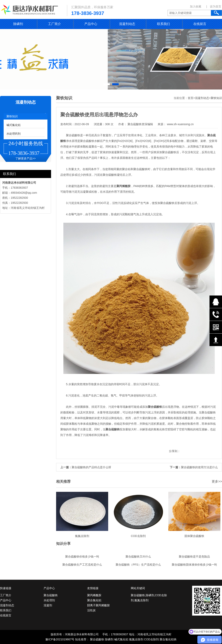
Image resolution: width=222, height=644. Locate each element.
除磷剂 (18, 24)
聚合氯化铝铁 (168, 639)
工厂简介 (54, 24)
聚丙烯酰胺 (94, 595)
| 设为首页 (214, 6)
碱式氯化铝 (14, 125)
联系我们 (163, 24)
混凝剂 (48, 605)
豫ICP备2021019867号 (60, 639)
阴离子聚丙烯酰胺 (98, 605)
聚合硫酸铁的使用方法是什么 (199, 467)
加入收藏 (196, 6)
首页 (191, 98)
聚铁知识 (12, 116)
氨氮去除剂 (136, 639)
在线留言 (200, 24)
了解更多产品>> (25, 158)
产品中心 (91, 24)
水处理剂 (49, 600)
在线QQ (216, 302)
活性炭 (91, 610)
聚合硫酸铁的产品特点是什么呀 (91, 467)
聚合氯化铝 (94, 600)
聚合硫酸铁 (51, 595)
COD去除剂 (151, 639)
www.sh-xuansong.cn (180, 124)
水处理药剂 (14, 134)
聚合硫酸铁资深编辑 (140, 124)
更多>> (217, 481)
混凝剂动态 (127, 24)
